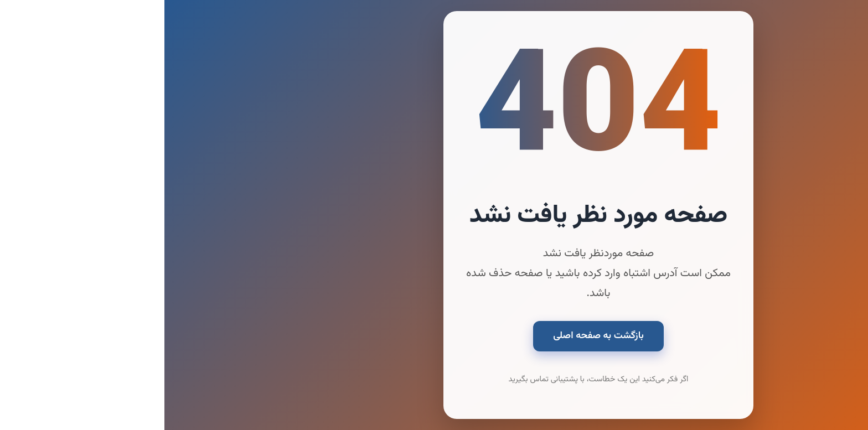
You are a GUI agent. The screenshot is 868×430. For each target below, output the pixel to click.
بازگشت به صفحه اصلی (434, 336)
